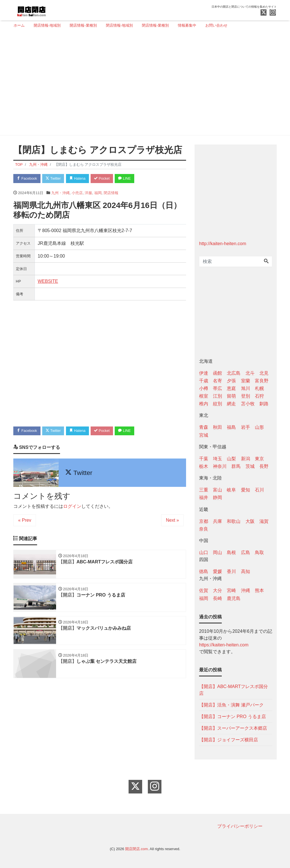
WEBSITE (48, 282)
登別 (246, 396)
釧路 (264, 404)
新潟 (246, 459)
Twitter (55, 179)
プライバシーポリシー (240, 826)
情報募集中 (187, 25)
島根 (231, 552)
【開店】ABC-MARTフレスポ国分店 (234, 690)
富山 (217, 490)
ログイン (72, 507)
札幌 (259, 388)
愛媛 (217, 571)
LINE (129, 179)
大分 (217, 590)
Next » (172, 521)
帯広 (217, 388)
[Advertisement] (143, 84)
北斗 (250, 373)
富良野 (262, 381)
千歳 (204, 381)
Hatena (80, 179)
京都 (204, 521)
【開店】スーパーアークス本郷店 (233, 728)
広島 (246, 552)
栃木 (204, 466)
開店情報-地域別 (47, 25)
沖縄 (246, 590)
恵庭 (231, 388)
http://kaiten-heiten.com (223, 244)
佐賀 (204, 590)
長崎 (217, 598)
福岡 (98, 193)
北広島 (234, 373)
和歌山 (234, 521)
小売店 (77, 193)
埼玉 (217, 459)
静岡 (217, 497)
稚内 (204, 404)
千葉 (204, 459)
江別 (217, 396)
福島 (231, 427)
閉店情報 (111, 193)
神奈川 (220, 466)
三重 (204, 490)
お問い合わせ (216, 25)
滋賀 (264, 521)
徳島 (204, 571)
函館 (217, 373)
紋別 (217, 404)
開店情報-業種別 (83, 25)
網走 (231, 404)
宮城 (204, 435)
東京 (259, 459)
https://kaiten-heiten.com (224, 645)
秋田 (217, 427)
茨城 (250, 466)
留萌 (231, 396)
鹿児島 (234, 598)
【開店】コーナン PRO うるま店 (233, 717)
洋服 (88, 193)
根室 (204, 396)
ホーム (19, 25)
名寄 (217, 381)
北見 (264, 373)
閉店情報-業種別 (155, 25)
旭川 (246, 388)
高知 (246, 571)
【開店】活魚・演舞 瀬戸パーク (231, 705)
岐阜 (231, 490)
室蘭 (246, 381)
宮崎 (231, 590)
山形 (259, 427)
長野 (264, 466)
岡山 (217, 552)
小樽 (204, 388)
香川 (231, 571)
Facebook (27, 179)
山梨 (231, 459)
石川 (259, 490)
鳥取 (259, 552)
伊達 (204, 373)
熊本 (259, 590)
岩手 (246, 427)
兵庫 (217, 521)
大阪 (250, 521)
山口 (204, 552)
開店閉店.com (137, 849)
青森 (204, 427)
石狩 (259, 396)
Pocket (106, 179)
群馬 (236, 466)
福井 (204, 497)
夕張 (231, 381)
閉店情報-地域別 (119, 25)
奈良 (204, 529)
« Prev (25, 521)
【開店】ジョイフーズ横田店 (229, 740)
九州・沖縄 (60, 193)
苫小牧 (248, 404)
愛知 (246, 490)
